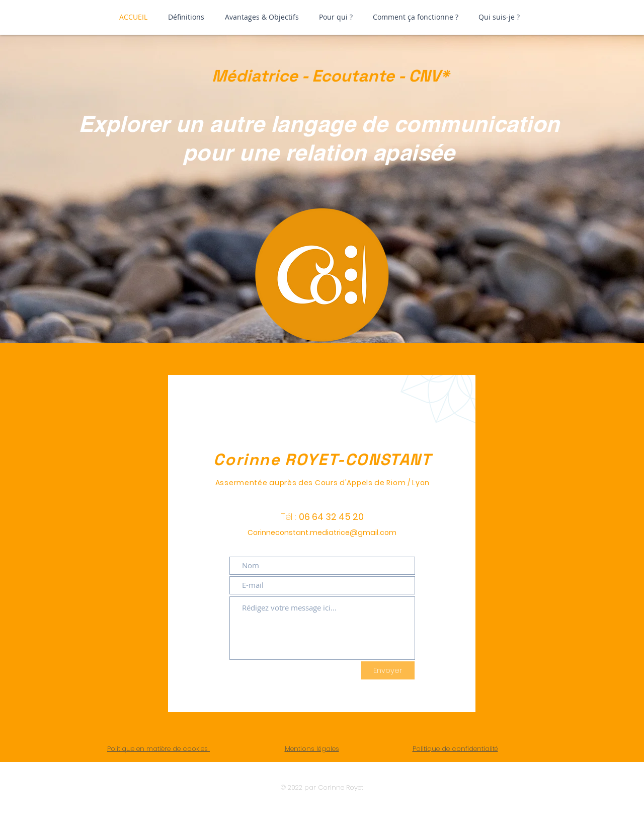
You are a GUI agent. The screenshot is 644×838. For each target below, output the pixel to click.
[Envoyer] (388, 670)
